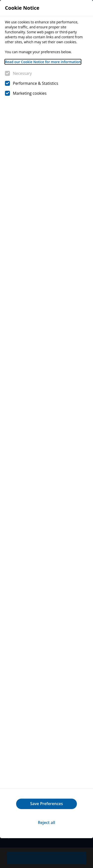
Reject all (47, 822)
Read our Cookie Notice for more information (43, 62)
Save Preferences (46, 804)
